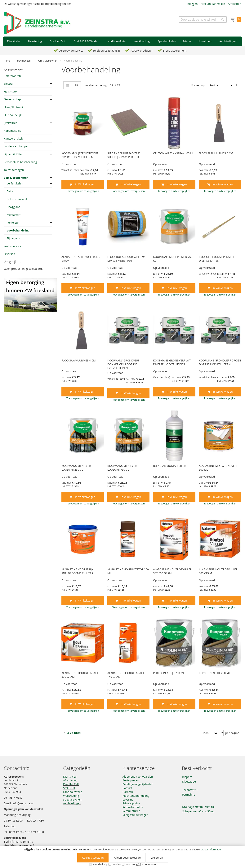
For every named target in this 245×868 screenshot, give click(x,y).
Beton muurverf (17, 199)
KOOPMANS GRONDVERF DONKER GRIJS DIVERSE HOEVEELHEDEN (123, 364)
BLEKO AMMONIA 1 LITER (169, 466)
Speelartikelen (72, 799)
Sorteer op (198, 85)
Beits (10, 191)
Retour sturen (131, 811)
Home (7, 61)
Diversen (9, 254)
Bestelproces (131, 780)
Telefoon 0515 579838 (107, 51)
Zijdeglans (13, 238)
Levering (128, 799)
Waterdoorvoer (13, 246)
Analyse (117, 864)
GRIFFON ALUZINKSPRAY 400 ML (174, 153)
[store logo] (37, 23)
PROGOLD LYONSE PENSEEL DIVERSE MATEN (217, 259)
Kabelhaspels (12, 131)
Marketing (132, 864)
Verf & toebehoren (48, 61)
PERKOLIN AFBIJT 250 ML (215, 673)
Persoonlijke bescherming (20, 162)
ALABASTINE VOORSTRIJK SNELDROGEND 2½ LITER (77, 571)
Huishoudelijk (13, 115)
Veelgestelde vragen (135, 815)
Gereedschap (12, 99)
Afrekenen (235, 4)
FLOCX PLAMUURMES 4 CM (79, 360)
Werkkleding (71, 796)
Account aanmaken (213, 4)
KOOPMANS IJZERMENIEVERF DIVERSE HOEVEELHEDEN (80, 155)
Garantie (128, 792)
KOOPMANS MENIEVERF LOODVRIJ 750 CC (123, 468)
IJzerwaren (11, 123)
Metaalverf (14, 215)
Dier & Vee (70, 777)
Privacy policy (131, 803)
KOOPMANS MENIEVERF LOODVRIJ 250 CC (77, 468)
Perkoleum (13, 223)
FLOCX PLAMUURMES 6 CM (216, 153)
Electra (8, 84)
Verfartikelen (15, 183)
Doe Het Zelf (24, 61)
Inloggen (192, 4)
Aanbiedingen (72, 803)
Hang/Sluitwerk (14, 107)
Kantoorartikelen (15, 138)
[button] (83, 191)
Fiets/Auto (10, 91)
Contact (127, 788)
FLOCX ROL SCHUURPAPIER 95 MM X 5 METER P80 (126, 259)
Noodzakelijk (101, 864)
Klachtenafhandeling (136, 796)
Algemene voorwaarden (138, 777)
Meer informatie (212, 849)
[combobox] (203, 19)
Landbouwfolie (73, 792)
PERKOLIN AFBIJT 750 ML (169, 673)
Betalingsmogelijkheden (138, 784)
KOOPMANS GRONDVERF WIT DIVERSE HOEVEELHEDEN (172, 362)
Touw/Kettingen (14, 170)
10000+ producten (142, 51)
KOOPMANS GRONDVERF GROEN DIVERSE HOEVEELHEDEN (220, 362)
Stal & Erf (69, 788)
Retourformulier (133, 807)
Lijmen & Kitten (14, 154)
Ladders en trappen (17, 146)
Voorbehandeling (18, 230)
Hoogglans (13, 207)
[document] (122, 857)
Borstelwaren (12, 76)
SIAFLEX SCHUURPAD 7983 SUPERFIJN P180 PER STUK (124, 155)
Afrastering (70, 780)
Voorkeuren (149, 864)
